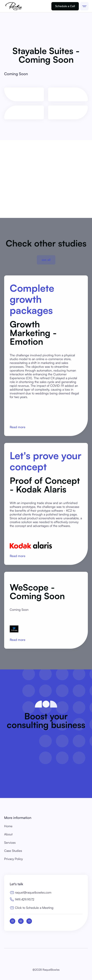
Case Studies (13, 851)
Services (10, 842)
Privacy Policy (13, 859)
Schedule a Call (65, 6)
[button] (84, 6)
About (8, 834)
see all (46, 267)
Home (8, 826)
